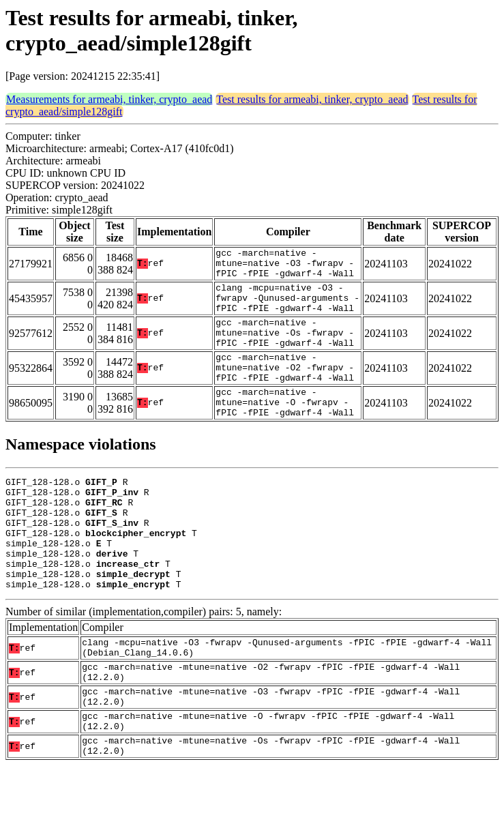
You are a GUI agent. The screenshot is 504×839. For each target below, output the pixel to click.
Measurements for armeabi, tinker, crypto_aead (109, 99)
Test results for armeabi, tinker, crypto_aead (312, 99)
